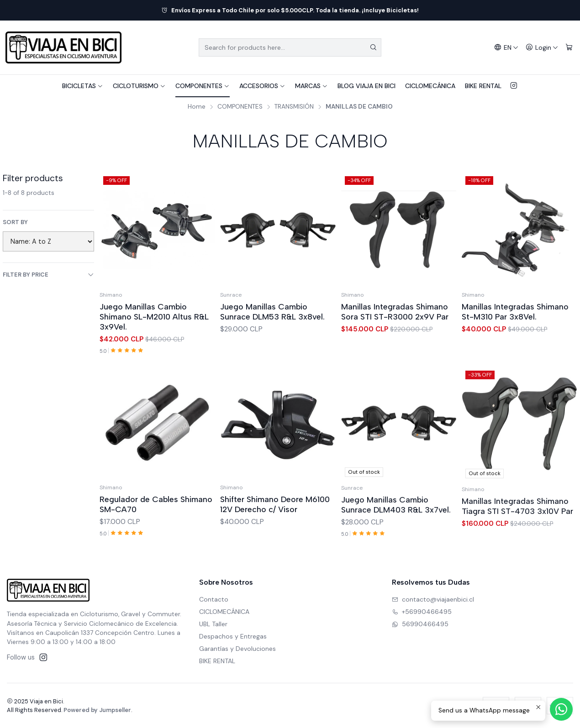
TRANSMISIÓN (294, 107)
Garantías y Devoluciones (237, 649)
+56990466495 (422, 612)
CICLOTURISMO (139, 86)
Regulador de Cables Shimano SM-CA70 (156, 549)
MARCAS (311, 86)
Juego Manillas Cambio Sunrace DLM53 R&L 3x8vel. (272, 312)
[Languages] (506, 48)
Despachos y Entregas (233, 636)
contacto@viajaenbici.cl (433, 599)
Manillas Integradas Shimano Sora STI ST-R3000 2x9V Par (395, 312)
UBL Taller (213, 624)
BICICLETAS (83, 86)
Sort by (15, 222)
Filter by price (48, 275)
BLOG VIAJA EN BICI (366, 86)
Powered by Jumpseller (97, 710)
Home (197, 107)
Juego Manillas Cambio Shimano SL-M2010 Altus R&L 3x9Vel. (154, 317)
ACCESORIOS (262, 86)
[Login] (542, 48)
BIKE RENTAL (483, 86)
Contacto (214, 599)
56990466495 (420, 624)
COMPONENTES (203, 86)
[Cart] (569, 48)
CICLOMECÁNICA (430, 86)
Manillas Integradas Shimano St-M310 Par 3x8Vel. (515, 312)
